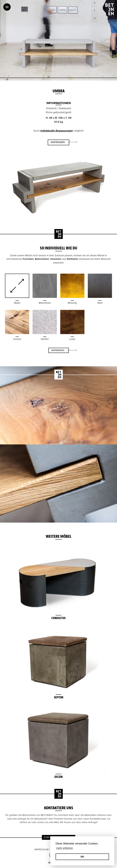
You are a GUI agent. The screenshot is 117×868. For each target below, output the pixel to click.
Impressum (41, 849)
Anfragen (58, 142)
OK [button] (82, 857)
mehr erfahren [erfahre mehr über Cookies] (65, 848)
